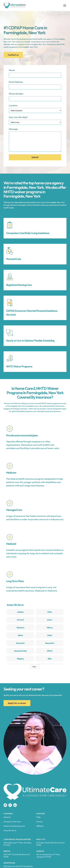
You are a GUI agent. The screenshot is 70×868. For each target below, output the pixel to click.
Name (12, 70)
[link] (20, 613)
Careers (40, 822)
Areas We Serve (10, 830)
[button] (64, 6)
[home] (15, 5)
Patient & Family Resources (14, 826)
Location (13, 105)
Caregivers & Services (12, 822)
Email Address (16, 82)
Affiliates (40, 826)
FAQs (38, 817)
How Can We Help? (18, 117)
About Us (7, 817)
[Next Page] (35, 667)
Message (13, 129)
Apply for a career (17, 703)
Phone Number (16, 94)
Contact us (13, 55)
